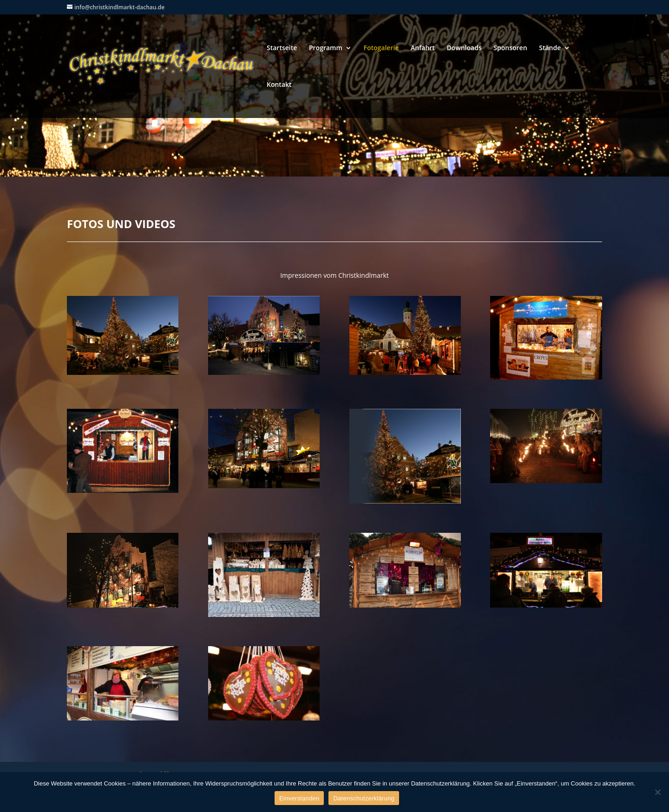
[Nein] (657, 792)
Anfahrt (423, 48)
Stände (550, 48)
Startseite (282, 48)
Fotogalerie (381, 48)
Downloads (464, 48)
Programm (326, 48)
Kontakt (279, 85)
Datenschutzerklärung (364, 798)
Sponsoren (510, 48)
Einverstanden (299, 798)
